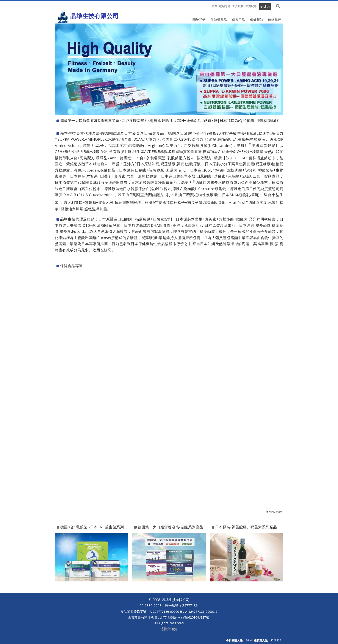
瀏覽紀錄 (251, 6)
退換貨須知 (169, 629)
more (273, 512)
